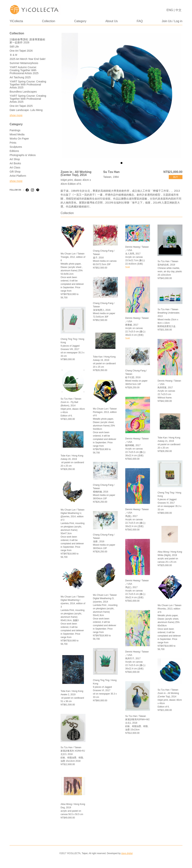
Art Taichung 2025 (20, 77)
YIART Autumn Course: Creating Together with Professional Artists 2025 (24, 70)
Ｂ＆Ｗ (13, 55)
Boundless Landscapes (23, 92)
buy (176, 177)
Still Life (14, 47)
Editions (14, 151)
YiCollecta (16, 21)
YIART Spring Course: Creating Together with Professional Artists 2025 (28, 84)
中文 (178, 10)
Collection (49, 21)
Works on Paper (19, 139)
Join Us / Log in (172, 21)
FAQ (140, 21)
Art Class (15, 167)
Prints (13, 143)
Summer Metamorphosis (24, 63)
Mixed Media (17, 134)
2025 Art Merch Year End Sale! (27, 59)
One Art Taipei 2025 (21, 106)
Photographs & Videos (23, 155)
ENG (170, 10)
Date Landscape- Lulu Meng (26, 110)
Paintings (15, 130)
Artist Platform (18, 176)
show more (16, 115)
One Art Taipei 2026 (21, 51)
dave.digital (127, 853)
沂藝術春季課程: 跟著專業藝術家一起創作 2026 (27, 41)
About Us (112, 21)
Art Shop (15, 159)
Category (80, 21)
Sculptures (16, 147)
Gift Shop (15, 172)
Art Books (15, 163)
